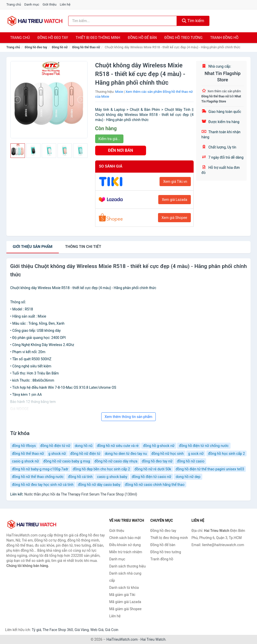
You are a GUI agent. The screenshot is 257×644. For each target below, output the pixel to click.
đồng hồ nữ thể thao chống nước (38, 477)
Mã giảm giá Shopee (125, 609)
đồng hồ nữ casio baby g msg (67, 461)
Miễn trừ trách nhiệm (126, 552)
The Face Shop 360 (58, 630)
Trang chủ (14, 4)
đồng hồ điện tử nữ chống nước (204, 446)
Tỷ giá (37, 630)
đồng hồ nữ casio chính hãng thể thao (155, 485)
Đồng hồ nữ (60, 47)
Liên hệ (65, 4)
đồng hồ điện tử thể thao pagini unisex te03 (210, 469)
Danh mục (32, 4)
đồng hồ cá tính (80, 477)
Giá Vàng (82, 630)
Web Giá (97, 630)
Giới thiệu (49, 4)
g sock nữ (196, 454)
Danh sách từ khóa (124, 588)
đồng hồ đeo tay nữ (157, 461)
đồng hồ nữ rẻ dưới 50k (153, 469)
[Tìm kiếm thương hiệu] (123, 21)
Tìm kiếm (193, 21)
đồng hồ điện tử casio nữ (152, 477)
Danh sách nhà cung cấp (125, 577)
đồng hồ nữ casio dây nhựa (116, 461)
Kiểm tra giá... (109, 139)
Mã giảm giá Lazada (125, 602)
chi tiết (83, 247)
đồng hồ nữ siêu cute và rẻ (118, 446)
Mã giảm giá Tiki (122, 595)
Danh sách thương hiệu (127, 566)
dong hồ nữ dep (188, 477)
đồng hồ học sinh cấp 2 (227, 454)
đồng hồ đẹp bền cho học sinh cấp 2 (101, 469)
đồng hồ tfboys (24, 446)
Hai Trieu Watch (153, 639)
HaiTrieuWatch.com (122, 639)
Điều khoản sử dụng (125, 545)
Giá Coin (112, 630)
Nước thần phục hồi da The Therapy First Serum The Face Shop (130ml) (81, 494)
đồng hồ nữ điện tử (85, 454)
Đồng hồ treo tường (183, 38)
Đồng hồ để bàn (142, 38)
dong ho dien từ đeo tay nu (126, 454)
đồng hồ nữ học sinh (168, 454)
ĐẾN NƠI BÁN (121, 150)
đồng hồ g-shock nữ (159, 446)
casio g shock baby (112, 477)
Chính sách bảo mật (125, 538)
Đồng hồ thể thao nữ (86, 47)
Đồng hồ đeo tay (53, 38)
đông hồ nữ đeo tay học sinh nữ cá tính (43, 485)
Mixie (119, 92)
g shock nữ (57, 454)
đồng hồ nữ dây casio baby (99, 485)
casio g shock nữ (25, 461)
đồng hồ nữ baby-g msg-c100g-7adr (40, 469)
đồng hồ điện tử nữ (55, 446)
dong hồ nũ (84, 446)
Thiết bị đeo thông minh (98, 38)
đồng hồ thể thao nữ (28, 454)
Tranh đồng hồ (224, 38)
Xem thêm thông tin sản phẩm (128, 417)
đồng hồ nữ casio (191, 461)
